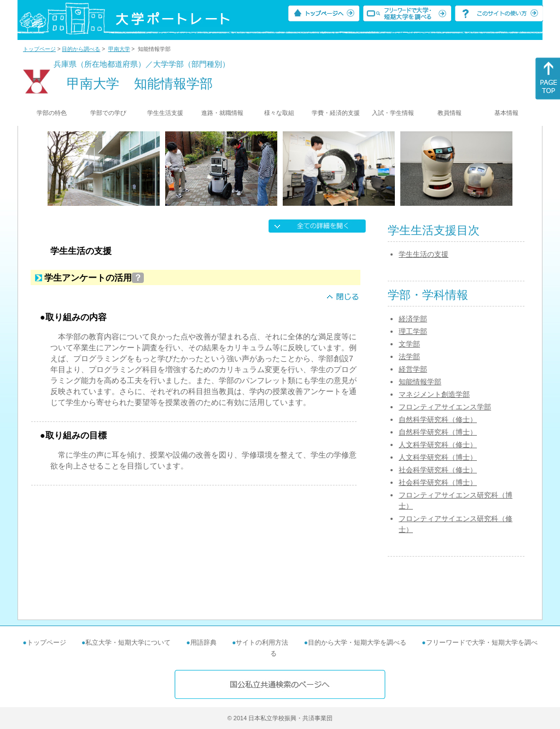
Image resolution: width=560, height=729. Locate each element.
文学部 (409, 344)
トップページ (39, 49)
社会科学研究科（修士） (438, 470)
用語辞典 (203, 643)
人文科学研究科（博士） (438, 457)
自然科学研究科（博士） (438, 432)
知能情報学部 (420, 382)
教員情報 (450, 113)
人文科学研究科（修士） (438, 445)
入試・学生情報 (393, 113)
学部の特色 (52, 113)
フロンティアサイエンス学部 (445, 407)
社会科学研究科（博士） (438, 482)
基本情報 (506, 113)
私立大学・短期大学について (128, 643)
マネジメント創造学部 (434, 394)
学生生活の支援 (424, 254)
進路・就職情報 (222, 113)
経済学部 (413, 319)
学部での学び (108, 113)
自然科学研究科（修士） (438, 420)
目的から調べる (81, 49)
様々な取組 (279, 113)
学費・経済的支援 (336, 113)
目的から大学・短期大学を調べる (357, 643)
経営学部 (413, 369)
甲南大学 (119, 49)
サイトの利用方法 (262, 643)
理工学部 (413, 331)
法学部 (409, 357)
